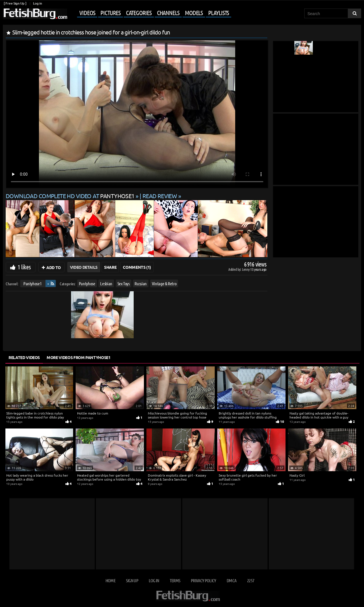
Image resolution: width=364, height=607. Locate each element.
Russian (141, 283)
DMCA (231, 580)
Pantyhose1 (33, 283)
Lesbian (106, 283)
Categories (139, 13)
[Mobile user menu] (150, 13)
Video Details (84, 267)
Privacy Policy (203, 580)
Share (110, 267)
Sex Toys (124, 283)
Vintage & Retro (164, 283)
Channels (168, 13)
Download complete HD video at (71, 196)
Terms (175, 580)
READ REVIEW (160, 196)
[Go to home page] (35, 14)
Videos (87, 13)
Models (194, 13)
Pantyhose (87, 283)
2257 (251, 580)
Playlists (219, 13)
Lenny (246, 269)
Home (110, 580)
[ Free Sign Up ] (15, 3)
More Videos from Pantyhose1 (79, 357)
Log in (37, 3)
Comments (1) (137, 267)
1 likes (24, 267)
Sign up (132, 580)
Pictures (110, 13)
